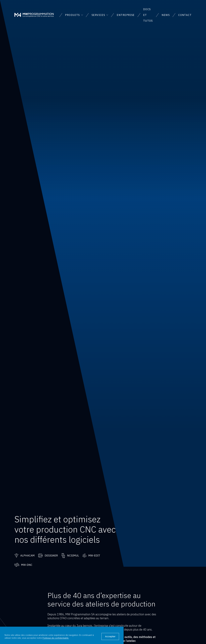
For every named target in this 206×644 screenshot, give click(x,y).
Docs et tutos (148, 15)
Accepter (110, 636)
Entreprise (126, 15)
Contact (185, 15)
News (166, 15)
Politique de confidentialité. (56, 638)
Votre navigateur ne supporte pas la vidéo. (103, 283)
